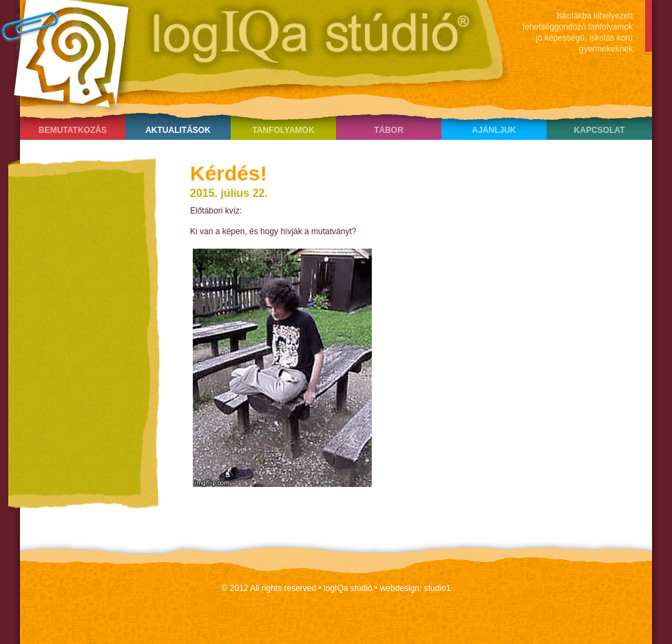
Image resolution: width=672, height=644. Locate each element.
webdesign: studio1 (416, 588)
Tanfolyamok (283, 130)
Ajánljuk (494, 130)
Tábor (389, 130)
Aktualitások (178, 130)
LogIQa (247, 52)
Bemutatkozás (73, 130)
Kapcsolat (600, 130)
